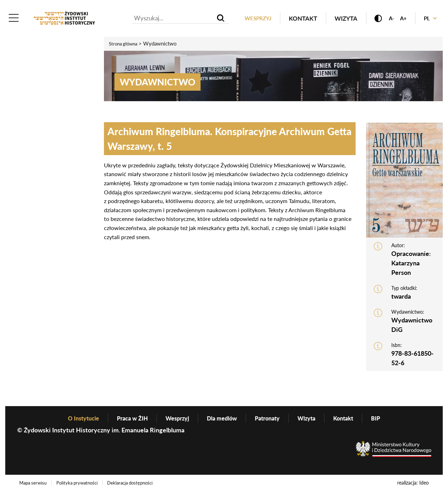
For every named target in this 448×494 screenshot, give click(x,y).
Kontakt (296, 19)
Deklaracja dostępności (141, 485)
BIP (387, 420)
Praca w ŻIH (126, 420)
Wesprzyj (249, 19)
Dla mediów (223, 420)
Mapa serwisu (35, 485)
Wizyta (339, 19)
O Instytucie (74, 420)
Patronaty (272, 420)
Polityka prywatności (83, 485)
